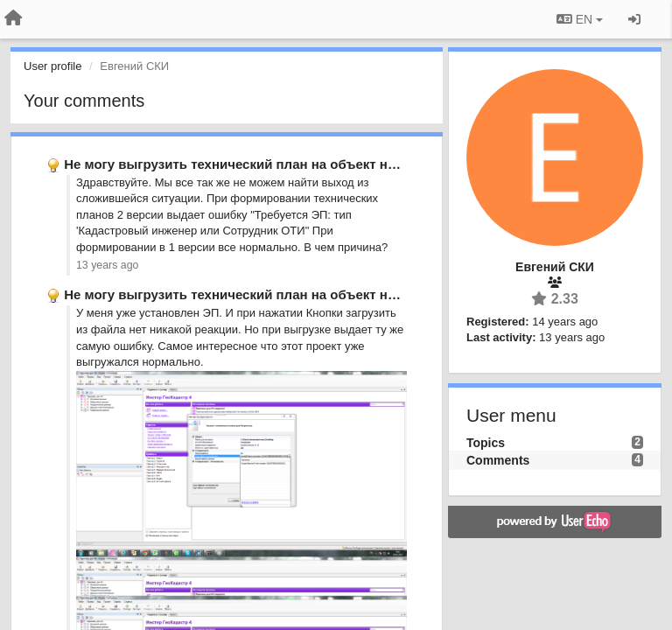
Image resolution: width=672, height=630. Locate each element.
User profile (52, 66)
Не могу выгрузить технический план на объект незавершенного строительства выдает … (360, 164)
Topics (486, 443)
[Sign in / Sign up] (634, 19)
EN (580, 19)
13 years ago (107, 265)
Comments (498, 460)
